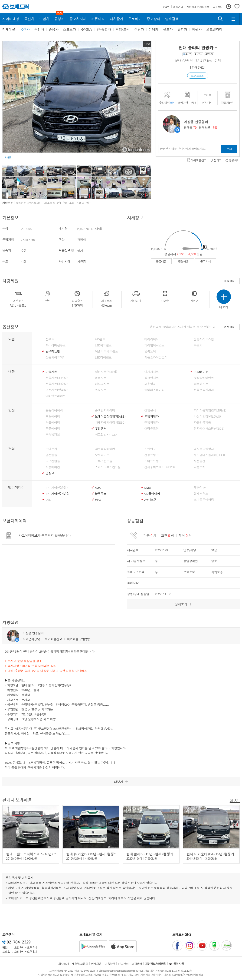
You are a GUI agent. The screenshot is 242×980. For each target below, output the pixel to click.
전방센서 (150, 410)
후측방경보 (53, 435)
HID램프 (100, 339)
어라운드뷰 (152, 429)
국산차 (25, 29)
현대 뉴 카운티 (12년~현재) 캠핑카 (92, 854)
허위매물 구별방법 (79, 639)
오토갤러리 (214, 29)
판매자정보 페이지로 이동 (177, 130)
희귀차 (197, 29)
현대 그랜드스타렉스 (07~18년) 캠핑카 (35, 854)
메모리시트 (102, 384)
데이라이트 (152, 339)
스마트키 (51, 449)
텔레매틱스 (201, 494)
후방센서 (101, 429)
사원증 (82, 261)
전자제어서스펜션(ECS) (209, 429)
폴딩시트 (101, 390)
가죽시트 (51, 372)
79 (195, 127)
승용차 (54, 29)
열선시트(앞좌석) (57, 390)
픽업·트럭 (123, 29)
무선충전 (199, 461)
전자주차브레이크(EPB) (160, 467)
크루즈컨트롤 (104, 461)
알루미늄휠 (53, 351)
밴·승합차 (104, 29)
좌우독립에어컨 (105, 449)
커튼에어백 (53, 422)
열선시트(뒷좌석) (106, 372)
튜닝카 (154, 29)
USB (48, 500)
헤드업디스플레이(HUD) (209, 455)
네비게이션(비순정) (58, 494)
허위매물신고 (53, 639)
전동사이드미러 (56, 357)
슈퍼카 (182, 29)
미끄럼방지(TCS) (106, 435)
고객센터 (137, 964)
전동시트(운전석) (57, 378)
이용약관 (110, 964)
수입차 (39, 29)
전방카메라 (152, 422)
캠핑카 (139, 29)
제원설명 (229, 281)
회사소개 (64, 964)
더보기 (235, 800)
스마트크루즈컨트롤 (108, 467)
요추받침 (150, 384)
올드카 (168, 29)
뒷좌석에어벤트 (204, 378)
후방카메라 (152, 416)
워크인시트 (152, 378)
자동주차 (199, 467)
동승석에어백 (54, 410)
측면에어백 (53, 416)
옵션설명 (229, 327)
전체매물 (9, 29)
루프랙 (198, 345)
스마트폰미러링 (204, 500)
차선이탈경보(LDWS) (207, 416)
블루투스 (101, 494)
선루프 (50, 339)
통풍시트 (101, 378)
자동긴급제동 (202, 422)
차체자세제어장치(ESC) (110, 422)
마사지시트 (152, 372)
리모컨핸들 (53, 461)
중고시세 (206, 261)
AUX (98, 488)
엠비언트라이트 (56, 396)
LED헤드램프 (103, 345)
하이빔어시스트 (154, 345)
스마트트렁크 (153, 461)
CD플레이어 (152, 494)
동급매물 (161, 261)
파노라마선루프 (56, 345)
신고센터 (123, 964)
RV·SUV (87, 29)
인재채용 (96, 964)
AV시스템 (150, 500)
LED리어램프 (103, 357)
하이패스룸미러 (154, 390)
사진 (8, 157)
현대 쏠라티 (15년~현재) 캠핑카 (150, 854)
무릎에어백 (53, 429)
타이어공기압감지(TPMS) (210, 410)
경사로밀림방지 (204, 449)
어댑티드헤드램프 (106, 351)
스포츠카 (70, 29)
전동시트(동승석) (57, 384)
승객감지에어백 (105, 410)
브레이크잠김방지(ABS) (110, 416)
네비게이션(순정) (57, 488)
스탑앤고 (150, 449)
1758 (214, 127)
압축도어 (150, 351)
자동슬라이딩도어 (156, 357)
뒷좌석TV (200, 488)
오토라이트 (102, 455)
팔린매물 (183, 261)
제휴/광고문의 (80, 964)
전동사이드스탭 (204, 339)
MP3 (98, 500)
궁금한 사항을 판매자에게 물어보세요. (183, 149)
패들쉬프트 (201, 384)
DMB (148, 488)
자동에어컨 (53, 467)
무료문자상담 (31, 639)
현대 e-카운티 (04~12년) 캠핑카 (210, 854)
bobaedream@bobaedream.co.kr (118, 971)
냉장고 (50, 473)
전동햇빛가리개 (204, 390)
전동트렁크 (152, 455)
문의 (229, 149)
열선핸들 (51, 455)
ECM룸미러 (201, 372)
